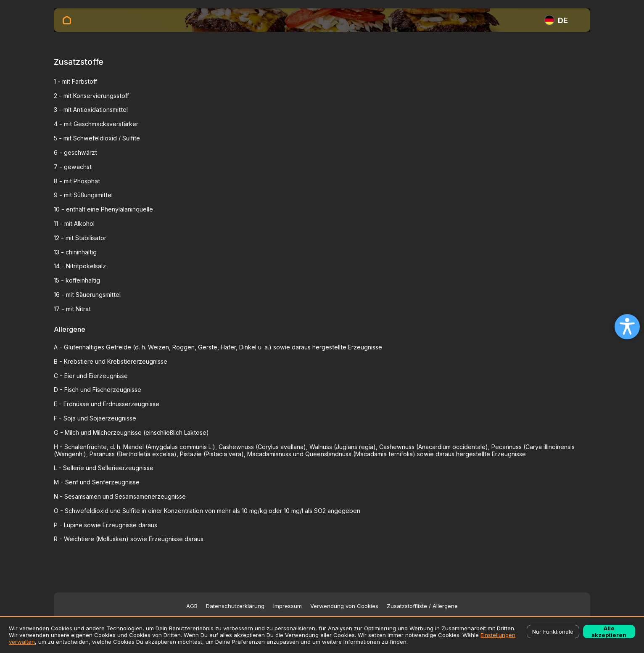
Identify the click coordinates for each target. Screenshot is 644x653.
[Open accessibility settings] (627, 327)
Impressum (288, 606)
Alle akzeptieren (609, 632)
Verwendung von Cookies (344, 606)
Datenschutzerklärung (235, 606)
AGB (192, 606)
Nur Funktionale (553, 632)
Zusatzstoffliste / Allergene (422, 606)
